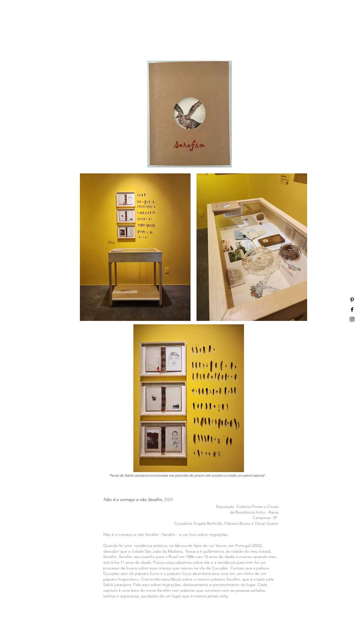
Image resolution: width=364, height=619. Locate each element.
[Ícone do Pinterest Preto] (352, 300)
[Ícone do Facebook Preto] (352, 309)
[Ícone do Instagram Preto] (352, 319)
